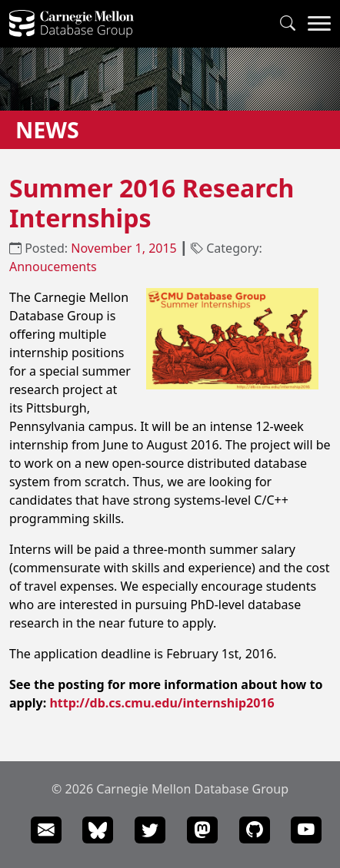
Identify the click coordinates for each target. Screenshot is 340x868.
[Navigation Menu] (319, 24)
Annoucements (53, 267)
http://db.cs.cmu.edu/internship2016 (162, 703)
